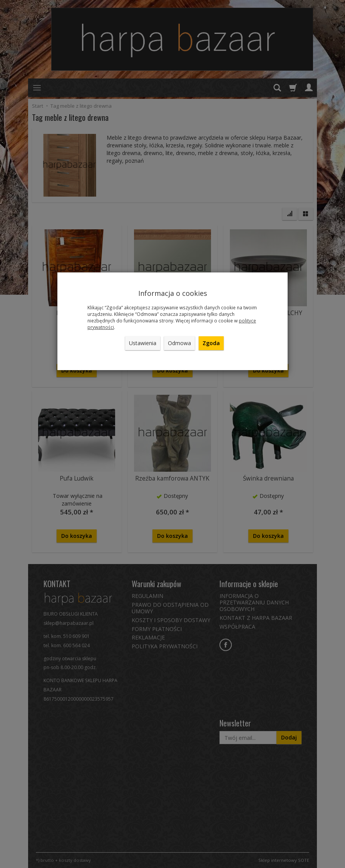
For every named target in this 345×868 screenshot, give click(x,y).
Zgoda (211, 343)
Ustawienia (143, 343)
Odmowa (179, 343)
